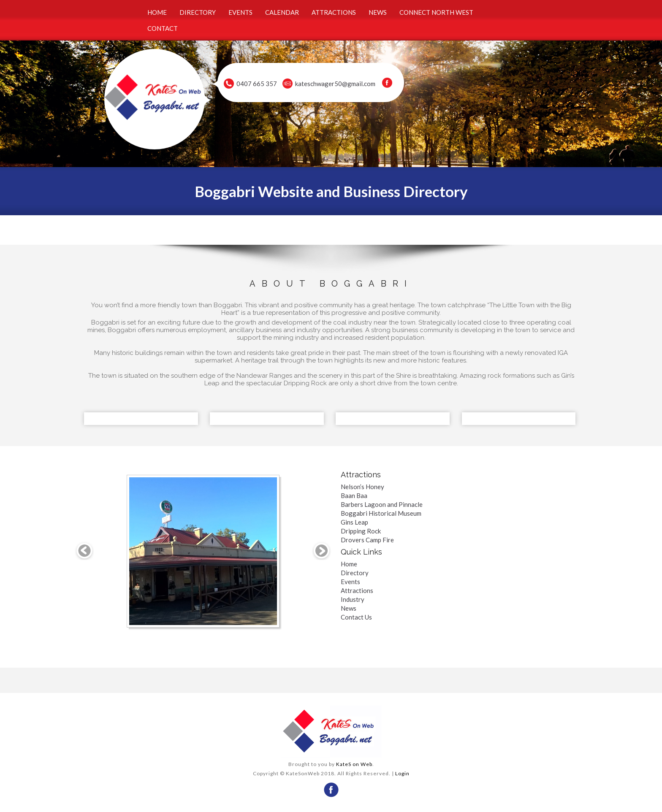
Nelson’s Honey (362, 487)
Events (350, 582)
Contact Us (356, 617)
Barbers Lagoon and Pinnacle (382, 504)
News (349, 608)
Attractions (357, 590)
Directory (355, 573)
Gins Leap (354, 522)
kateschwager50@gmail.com (335, 84)
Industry (353, 599)
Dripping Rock (361, 531)
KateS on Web (354, 764)
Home (349, 564)
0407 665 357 (257, 84)
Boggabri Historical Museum (381, 513)
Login (402, 773)
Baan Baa (354, 495)
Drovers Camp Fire (367, 540)
